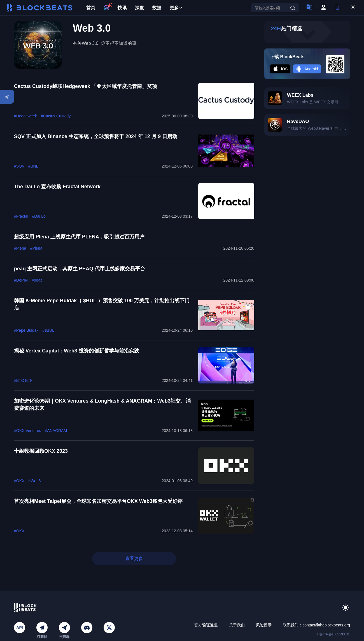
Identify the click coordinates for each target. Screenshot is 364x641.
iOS (280, 69)
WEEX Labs (300, 95)
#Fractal (21, 216)
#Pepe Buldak (26, 330)
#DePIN (21, 280)
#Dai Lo (39, 216)
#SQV (19, 166)
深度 (139, 8)
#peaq (37, 280)
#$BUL (48, 330)
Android (307, 69)
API (19, 628)
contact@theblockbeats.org (326, 625)
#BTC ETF (23, 380)
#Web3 (34, 481)
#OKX (19, 481)
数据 (157, 8)
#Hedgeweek (25, 116)
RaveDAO (298, 121)
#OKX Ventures (28, 431)
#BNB (33, 166)
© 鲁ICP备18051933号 (333, 634)
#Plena (20, 248)
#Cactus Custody (56, 116)
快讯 (122, 8)
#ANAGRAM (56, 431)
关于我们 (237, 625)
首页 (91, 8)
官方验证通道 (206, 625)
